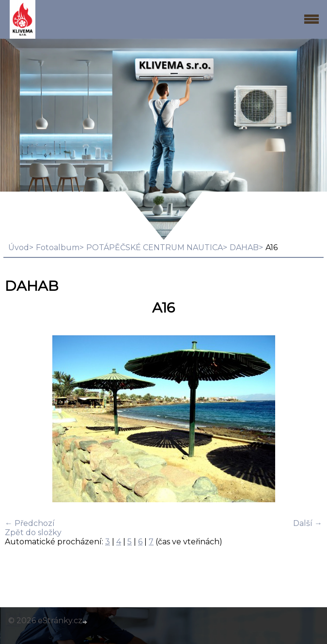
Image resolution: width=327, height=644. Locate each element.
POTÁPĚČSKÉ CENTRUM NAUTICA (155, 247)
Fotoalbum (58, 247)
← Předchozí (30, 523)
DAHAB (244, 247)
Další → (308, 523)
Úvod (19, 247)
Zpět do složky (33, 532)
